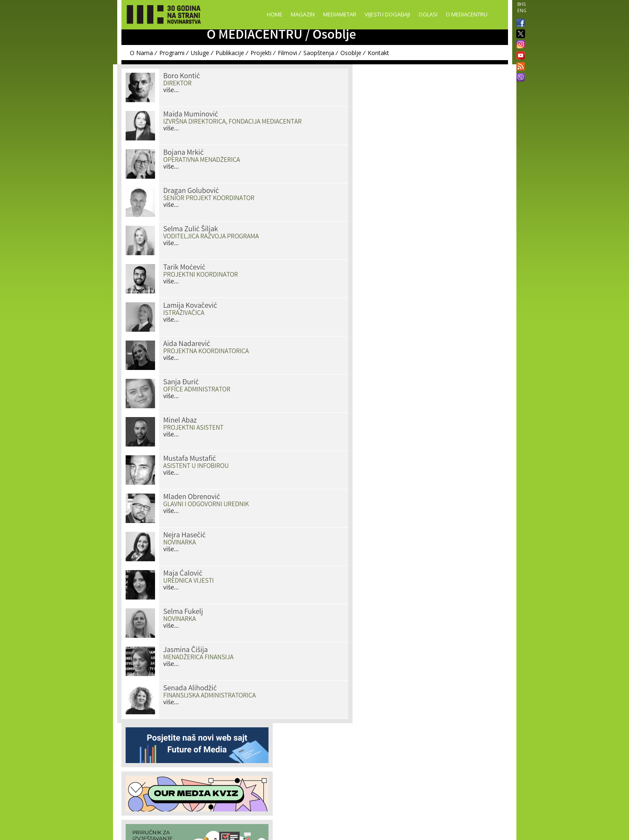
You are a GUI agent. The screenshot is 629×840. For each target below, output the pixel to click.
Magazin (303, 14)
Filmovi (287, 53)
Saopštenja (319, 53)
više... (171, 91)
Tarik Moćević (184, 268)
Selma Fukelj (183, 612)
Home (275, 14)
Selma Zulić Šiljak (191, 230)
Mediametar (340, 14)
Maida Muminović (191, 115)
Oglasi (428, 14)
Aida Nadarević (187, 344)
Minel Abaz (180, 421)
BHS (521, 4)
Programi (172, 53)
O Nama (141, 53)
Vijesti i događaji (387, 14)
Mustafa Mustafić (190, 459)
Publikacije (230, 53)
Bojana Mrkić (184, 153)
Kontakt (378, 53)
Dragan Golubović (191, 191)
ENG (522, 11)
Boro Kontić (182, 77)
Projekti (261, 53)
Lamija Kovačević (190, 306)
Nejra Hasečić (185, 536)
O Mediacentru (467, 14)
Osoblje (351, 53)
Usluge (200, 53)
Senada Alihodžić (190, 689)
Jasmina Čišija (186, 650)
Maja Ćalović (183, 574)
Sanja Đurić (181, 383)
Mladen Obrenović (192, 497)
